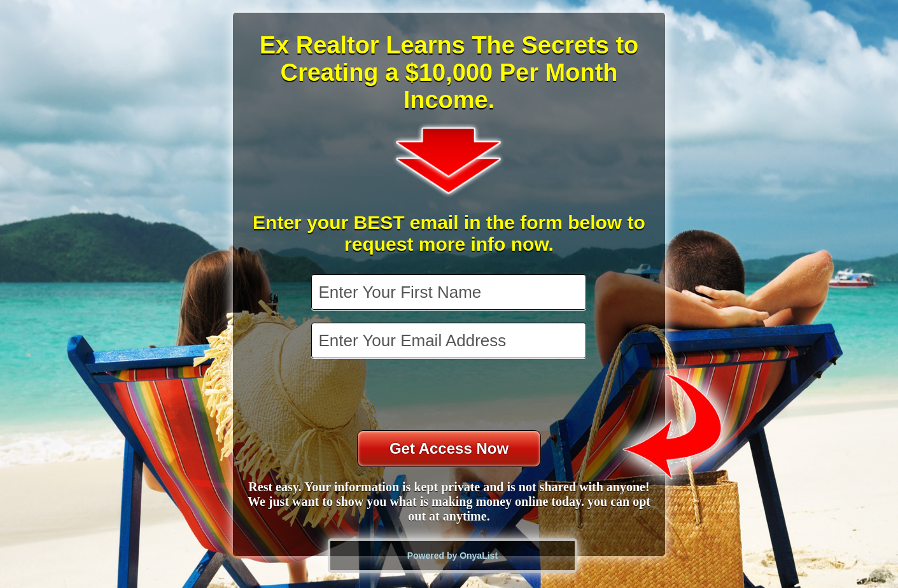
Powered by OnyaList (453, 556)
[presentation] (450, 396)
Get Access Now (449, 448)
